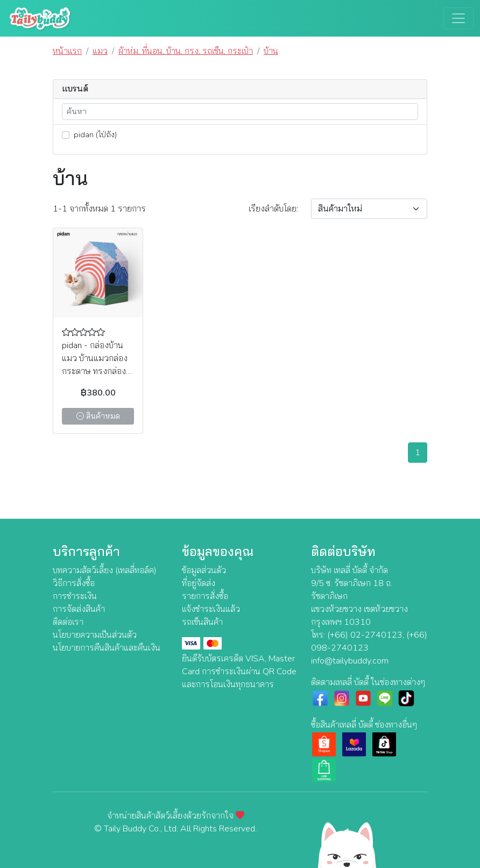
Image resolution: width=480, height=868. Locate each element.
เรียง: (273, 209)
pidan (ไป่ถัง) (89, 135)
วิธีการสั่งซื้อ (74, 583)
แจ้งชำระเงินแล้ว (211, 609)
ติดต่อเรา (68, 622)
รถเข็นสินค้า (202, 622)
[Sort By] (369, 209)
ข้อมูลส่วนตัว (204, 570)
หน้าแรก (67, 51)
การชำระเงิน (75, 596)
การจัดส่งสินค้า (79, 609)
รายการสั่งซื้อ (205, 596)
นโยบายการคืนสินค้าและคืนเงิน (107, 648)
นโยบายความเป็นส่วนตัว (95, 635)
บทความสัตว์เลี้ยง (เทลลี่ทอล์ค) (105, 570)
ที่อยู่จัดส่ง (199, 583)
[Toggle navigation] (458, 18)
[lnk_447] (66, 135)
